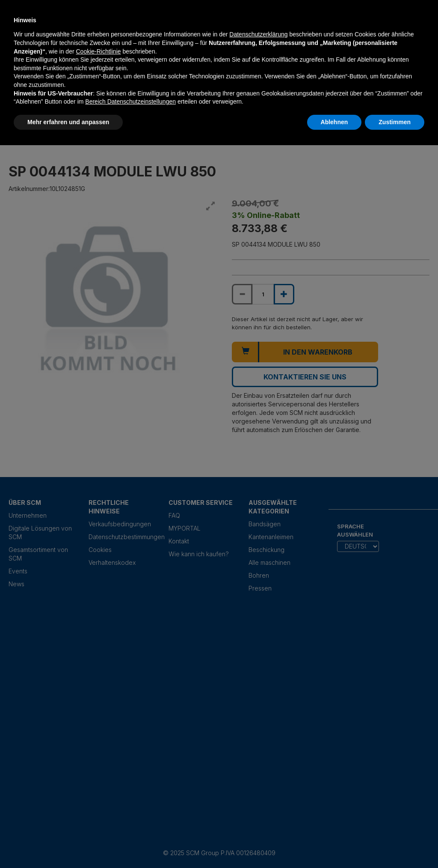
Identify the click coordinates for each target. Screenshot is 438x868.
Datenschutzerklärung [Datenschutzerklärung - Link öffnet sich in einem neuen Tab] (258, 34)
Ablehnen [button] (334, 122)
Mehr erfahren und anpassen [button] (68, 122)
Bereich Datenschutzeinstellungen (130, 101)
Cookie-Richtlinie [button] (98, 51)
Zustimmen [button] (395, 122)
